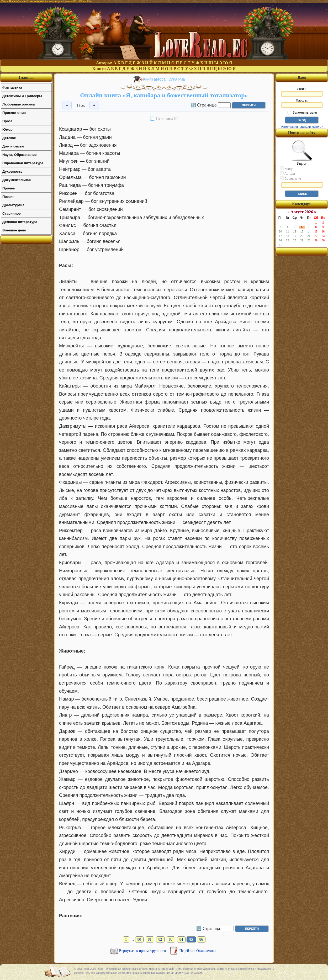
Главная (26, 77)
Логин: (302, 92)
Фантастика (12, 88)
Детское (9, 138)
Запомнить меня (302, 113)
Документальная (17, 180)
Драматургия (13, 205)
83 (171, 939)
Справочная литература (23, 163)
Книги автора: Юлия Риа (164, 79)
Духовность (12, 171)
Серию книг (291, 178)
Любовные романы (19, 104)
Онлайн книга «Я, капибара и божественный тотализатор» (164, 95)
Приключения (14, 113)
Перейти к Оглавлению (198, 951)
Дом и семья (13, 146)
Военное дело (14, 230)
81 (150, 939)
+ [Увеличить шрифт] (94, 105)
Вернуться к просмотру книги (143, 951)
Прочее (9, 188)
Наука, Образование (19, 155)
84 (181, 939)
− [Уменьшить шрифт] (67, 105)
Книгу (286, 168)
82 (160, 939)
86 (201, 939)
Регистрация (289, 127)
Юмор (7, 129)
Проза (7, 121)
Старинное (12, 213)
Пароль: (302, 103)
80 (139, 939)
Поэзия (8, 197)
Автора (288, 173)
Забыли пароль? (312, 127)
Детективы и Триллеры (22, 96)
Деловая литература (20, 222)
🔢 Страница (204, 105)
